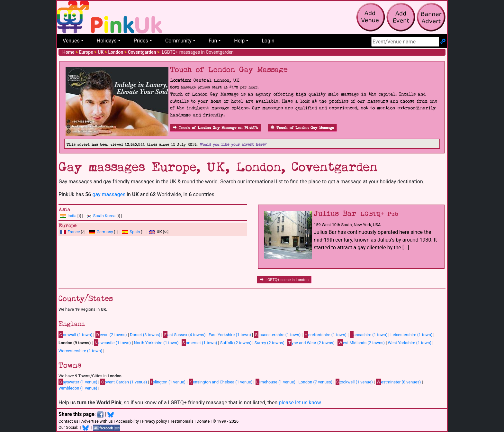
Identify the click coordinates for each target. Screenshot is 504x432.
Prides (141, 41)
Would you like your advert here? (233, 145)
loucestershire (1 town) (277, 335)
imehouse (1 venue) (275, 382)
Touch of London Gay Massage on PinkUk (216, 128)
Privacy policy (154, 421)
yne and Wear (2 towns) (311, 343)
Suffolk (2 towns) (236, 343)
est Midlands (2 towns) (361, 343)
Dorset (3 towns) (145, 335)
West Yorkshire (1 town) (410, 343)
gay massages (109, 194)
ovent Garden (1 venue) (124, 382)
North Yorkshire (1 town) (156, 343)
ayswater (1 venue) (78, 382)
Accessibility (127, 421)
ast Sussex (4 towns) (184, 335)
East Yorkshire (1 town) (230, 335)
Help (239, 41)
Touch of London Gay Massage (302, 128)
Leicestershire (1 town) (411, 335)
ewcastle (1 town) (112, 343)
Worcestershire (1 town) (80, 351)
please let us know (300, 403)
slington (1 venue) (168, 382)
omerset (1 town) (199, 343)
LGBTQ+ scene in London (284, 280)
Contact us (68, 421)
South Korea (104, 216)
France (74, 232)
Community (178, 41)
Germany (105, 232)
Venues (71, 41)
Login (268, 41)
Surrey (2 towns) (270, 343)
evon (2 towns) (111, 335)
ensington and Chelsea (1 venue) (221, 382)
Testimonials (182, 421)
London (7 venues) (315, 382)
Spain (135, 232)
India (72, 216)
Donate (203, 421)
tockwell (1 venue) (354, 382)
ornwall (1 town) (75, 335)
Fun (213, 41)
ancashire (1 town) (369, 335)
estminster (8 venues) (398, 382)
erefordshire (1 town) (325, 335)
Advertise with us (97, 421)
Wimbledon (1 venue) (78, 388)
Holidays (107, 41)
